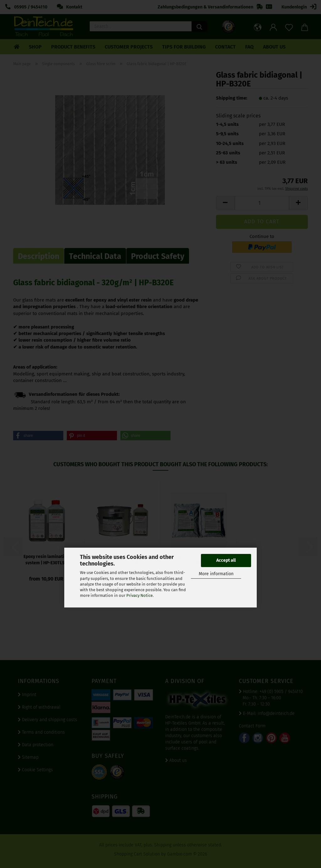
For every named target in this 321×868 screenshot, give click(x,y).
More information (216, 574)
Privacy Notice (139, 595)
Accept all (226, 560)
